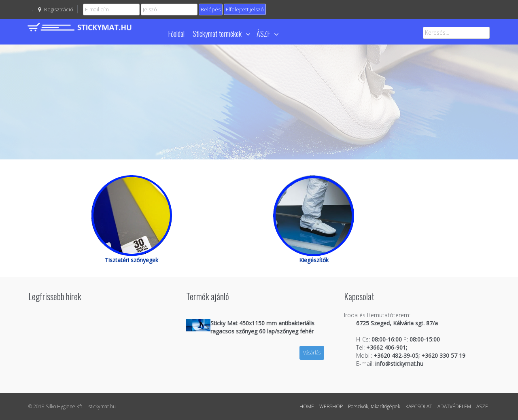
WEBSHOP (331, 406)
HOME (307, 406)
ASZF (482, 406)
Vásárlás (312, 353)
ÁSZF (267, 34)
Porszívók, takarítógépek (374, 406)
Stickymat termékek (221, 34)
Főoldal (176, 34)
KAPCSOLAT (419, 406)
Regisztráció (59, 9)
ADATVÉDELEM (454, 406)
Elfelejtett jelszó (245, 9)
